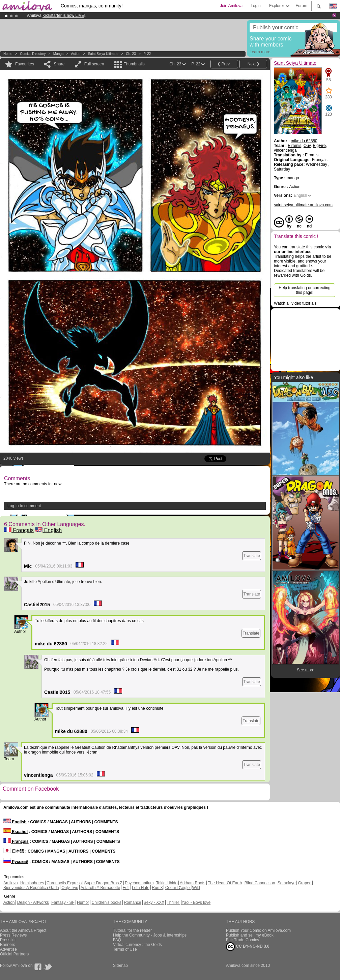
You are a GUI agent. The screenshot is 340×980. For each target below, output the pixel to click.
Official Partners (14, 954)
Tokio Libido (167, 883)
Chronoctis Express (64, 883)
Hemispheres (32, 883)
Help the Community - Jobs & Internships (150, 935)
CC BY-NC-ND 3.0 (248, 947)
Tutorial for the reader (132, 930)
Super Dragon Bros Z (103, 883)
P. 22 (147, 54)
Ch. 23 (131, 54)
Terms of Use (125, 949)
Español (16, 832)
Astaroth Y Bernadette (101, 888)
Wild (196, 888)
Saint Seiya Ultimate (103, 54)
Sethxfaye (287, 883)
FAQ (117, 940)
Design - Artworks (33, 902)
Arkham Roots (193, 883)
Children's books (106, 902)
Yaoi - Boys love (196, 902)
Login (256, 6)
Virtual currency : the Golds (137, 945)
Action (76, 54)
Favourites (25, 64)
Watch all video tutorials (295, 303)
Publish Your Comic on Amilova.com (258, 930)
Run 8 (157, 888)
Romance (132, 902)
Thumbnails (134, 64)
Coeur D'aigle (178, 888)
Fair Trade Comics (243, 940)
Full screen (94, 64)
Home (8, 54)
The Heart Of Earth (225, 883)
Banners (8, 945)
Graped (305, 883)
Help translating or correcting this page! (304, 290)
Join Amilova (231, 6)
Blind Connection (260, 883)
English (48, 530)
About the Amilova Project (23, 930)
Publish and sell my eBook (250, 935)
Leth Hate (141, 888)
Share (59, 64)
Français (19, 530)
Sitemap (120, 966)
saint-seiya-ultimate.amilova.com (303, 205)
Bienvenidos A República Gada (31, 888)
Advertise (8, 949)
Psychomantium (139, 883)
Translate (252, 556)
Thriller (173, 902)
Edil (126, 888)
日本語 (14, 851)
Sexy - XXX (154, 902)
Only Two (70, 888)
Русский (16, 862)
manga (59, 54)
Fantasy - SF (63, 902)
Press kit (8, 940)
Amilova (11, 883)
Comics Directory (33, 54)
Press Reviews (13, 935)
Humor (83, 902)
